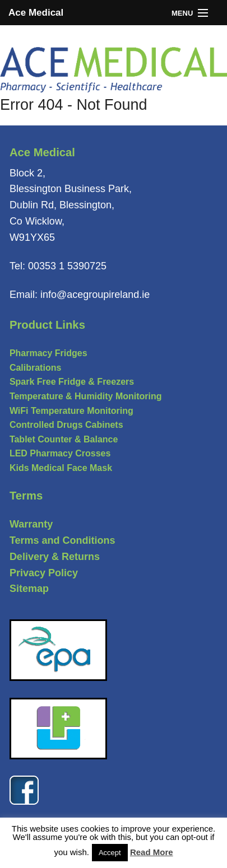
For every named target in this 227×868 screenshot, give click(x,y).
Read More (152, 852)
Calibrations (35, 368)
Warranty (31, 524)
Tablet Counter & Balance (64, 439)
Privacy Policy (44, 573)
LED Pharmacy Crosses (60, 453)
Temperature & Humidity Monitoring (86, 396)
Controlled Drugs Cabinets (66, 425)
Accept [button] (110, 853)
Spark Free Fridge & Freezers (72, 382)
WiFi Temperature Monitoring (71, 411)
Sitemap (29, 589)
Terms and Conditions (62, 540)
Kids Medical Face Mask (61, 468)
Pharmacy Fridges (48, 353)
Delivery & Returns (55, 557)
